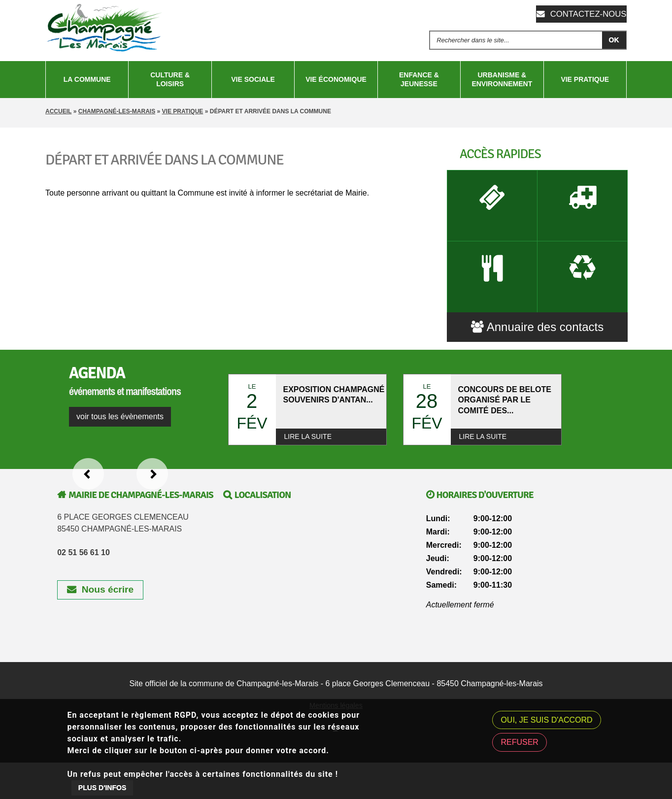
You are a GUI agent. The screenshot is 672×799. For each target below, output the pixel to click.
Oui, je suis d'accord (546, 720)
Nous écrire (100, 616)
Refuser (519, 742)
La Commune (87, 79)
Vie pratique (585, 79)
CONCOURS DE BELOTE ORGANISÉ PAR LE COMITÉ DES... (505, 427)
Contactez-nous (587, 14)
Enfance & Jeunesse (419, 79)
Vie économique (336, 79)
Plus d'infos (102, 788)
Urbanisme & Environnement (502, 79)
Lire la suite (308, 462)
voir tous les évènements (120, 443)
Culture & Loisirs (170, 79)
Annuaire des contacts (537, 353)
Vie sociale (253, 79)
